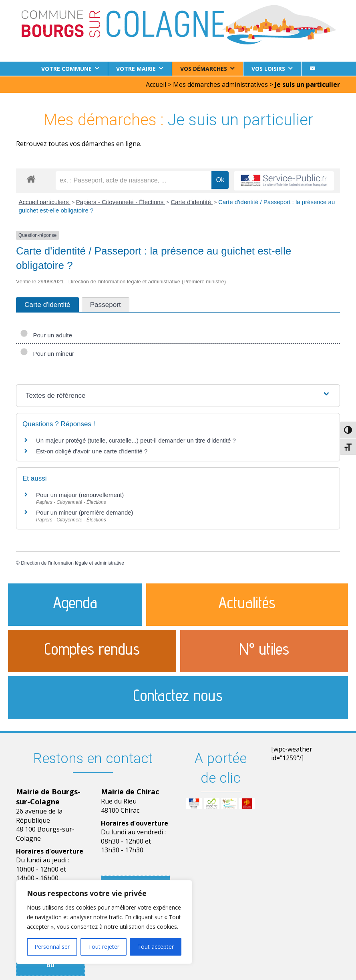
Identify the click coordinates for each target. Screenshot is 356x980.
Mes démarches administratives (220, 84)
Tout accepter (156, 947)
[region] (104, 922)
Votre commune (66, 69)
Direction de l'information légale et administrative (72, 562)
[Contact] (312, 69)
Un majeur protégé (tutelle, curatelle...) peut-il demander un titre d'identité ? (136, 440)
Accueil (156, 84)
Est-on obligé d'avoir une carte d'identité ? (92, 450)
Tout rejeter (104, 947)
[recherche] (134, 180)
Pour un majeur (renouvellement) (80, 494)
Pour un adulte (46, 334)
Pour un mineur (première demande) (85, 512)
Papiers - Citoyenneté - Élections (121, 201)
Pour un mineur (47, 353)
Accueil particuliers (45, 201)
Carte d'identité (192, 201)
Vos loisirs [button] (268, 69)
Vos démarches (204, 69)
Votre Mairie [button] (136, 69)
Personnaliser (52, 947)
